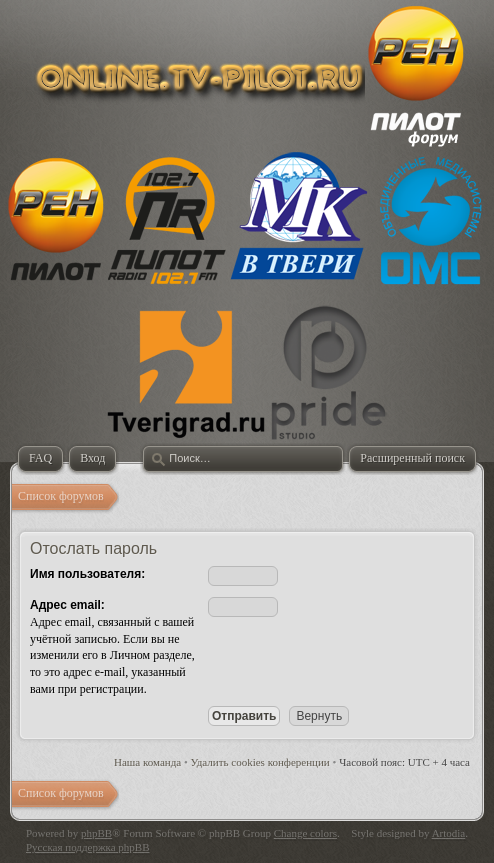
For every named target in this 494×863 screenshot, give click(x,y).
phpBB (96, 833)
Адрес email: (67, 605)
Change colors (305, 833)
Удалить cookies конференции (260, 762)
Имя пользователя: (87, 574)
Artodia (449, 833)
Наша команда (147, 762)
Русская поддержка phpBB (87, 847)
